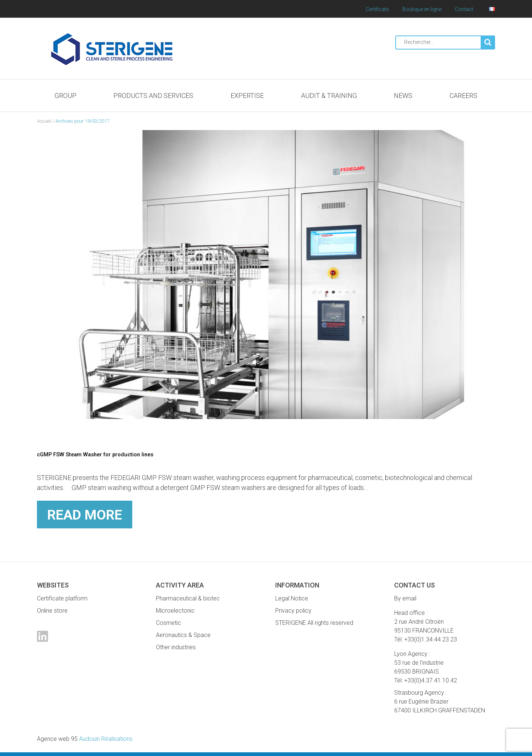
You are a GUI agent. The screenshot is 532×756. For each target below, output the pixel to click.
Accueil (44, 121)
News (403, 96)
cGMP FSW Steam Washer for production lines (106, 454)
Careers (463, 96)
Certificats (377, 9)
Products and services (153, 96)
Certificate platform (62, 598)
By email (405, 598)
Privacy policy (293, 611)
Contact (464, 9)
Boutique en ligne (422, 9)
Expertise (247, 96)
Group (66, 96)
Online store (52, 611)
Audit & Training (329, 96)
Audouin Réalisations (85, 739)
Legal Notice (292, 598)
